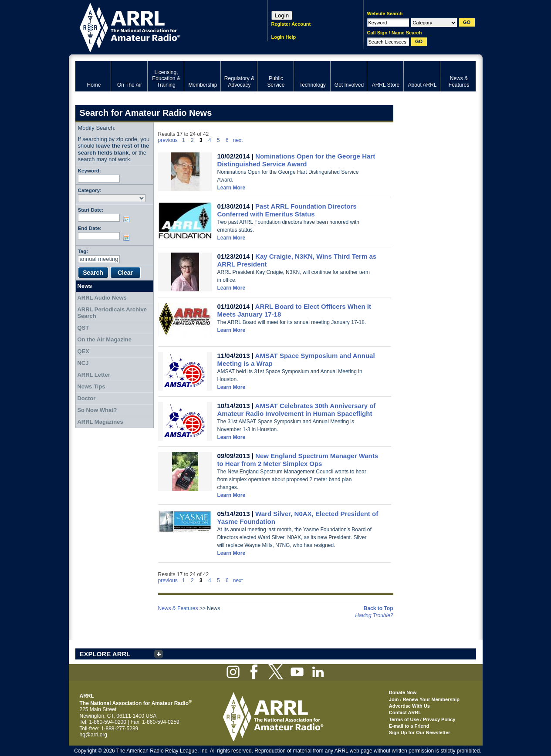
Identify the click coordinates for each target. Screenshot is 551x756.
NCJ (83, 363)
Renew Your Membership (431, 699)
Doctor (86, 398)
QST (83, 328)
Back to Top (379, 608)
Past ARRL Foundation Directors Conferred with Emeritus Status (287, 210)
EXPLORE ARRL (105, 654)
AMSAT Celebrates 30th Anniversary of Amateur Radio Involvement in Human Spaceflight (297, 410)
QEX (83, 351)
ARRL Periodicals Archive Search (112, 313)
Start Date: (91, 210)
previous (168, 140)
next (238, 140)
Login (282, 15)
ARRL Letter (94, 375)
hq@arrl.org (94, 735)
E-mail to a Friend (409, 726)
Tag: (83, 251)
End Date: (90, 228)
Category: (90, 190)
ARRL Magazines (100, 422)
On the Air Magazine (104, 339)
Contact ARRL (405, 712)
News (85, 286)
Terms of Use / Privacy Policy (422, 719)
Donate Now (403, 692)
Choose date (128, 219)
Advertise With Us (409, 706)
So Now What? (97, 410)
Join (394, 699)
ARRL (160, 26)
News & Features (178, 608)
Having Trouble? (374, 615)
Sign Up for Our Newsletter (420, 732)
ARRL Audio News (102, 298)
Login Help (284, 37)
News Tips (91, 386)
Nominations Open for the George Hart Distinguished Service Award (296, 160)
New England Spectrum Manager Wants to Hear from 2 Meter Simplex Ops (298, 460)
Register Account (291, 24)
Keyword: (90, 170)
